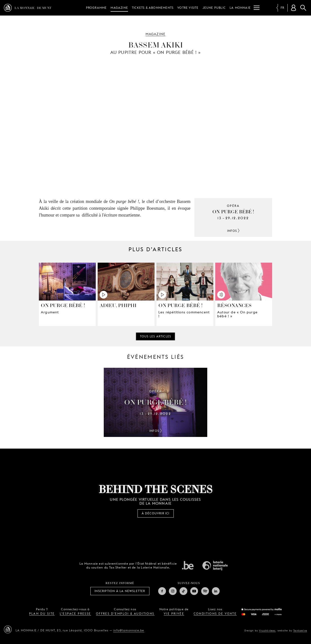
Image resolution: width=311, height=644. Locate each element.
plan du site (42, 614)
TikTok (183, 591)
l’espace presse (75, 614)
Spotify (205, 591)
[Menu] (257, 8)
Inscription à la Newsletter (120, 591)
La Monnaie (240, 8)
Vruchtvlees (267, 630)
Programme (96, 8)
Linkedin (216, 591)
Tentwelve (300, 630)
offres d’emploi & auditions (125, 614)
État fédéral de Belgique (188, 565)
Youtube (194, 591)
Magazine (119, 8)
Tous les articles (155, 336)
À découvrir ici (156, 513)
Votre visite (188, 8)
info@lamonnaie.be (129, 630)
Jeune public (214, 8)
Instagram (173, 591)
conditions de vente (215, 614)
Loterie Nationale (215, 566)
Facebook (162, 591)
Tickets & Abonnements (153, 8)
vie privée (174, 614)
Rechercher (303, 8)
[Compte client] (294, 8)
